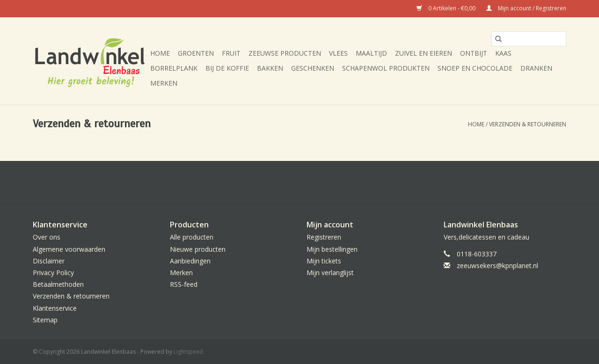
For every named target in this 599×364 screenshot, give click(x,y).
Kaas (503, 53)
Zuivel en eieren (424, 53)
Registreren (324, 237)
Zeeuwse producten (285, 53)
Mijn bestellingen (332, 249)
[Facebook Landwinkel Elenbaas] (299, 182)
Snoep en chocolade (475, 68)
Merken (164, 83)
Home (160, 53)
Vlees (338, 53)
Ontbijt (474, 53)
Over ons (47, 237)
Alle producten (192, 237)
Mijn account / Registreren (526, 8)
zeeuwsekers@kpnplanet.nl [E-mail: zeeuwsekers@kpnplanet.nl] (497, 266)
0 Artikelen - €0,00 (447, 8)
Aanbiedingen (190, 261)
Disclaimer (49, 261)
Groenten (196, 53)
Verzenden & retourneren (528, 124)
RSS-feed (184, 284)
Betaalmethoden (58, 284)
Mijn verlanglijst (330, 273)
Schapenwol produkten (386, 68)
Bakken (270, 68)
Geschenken (313, 68)
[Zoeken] (529, 39)
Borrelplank (174, 68)
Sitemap (45, 320)
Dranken (536, 68)
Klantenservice (55, 308)
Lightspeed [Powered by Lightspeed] (188, 352)
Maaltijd (371, 53)
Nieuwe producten (198, 249)
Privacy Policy (53, 273)
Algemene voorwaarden (69, 249)
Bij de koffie (227, 68)
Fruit (231, 53)
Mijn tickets (324, 261)
